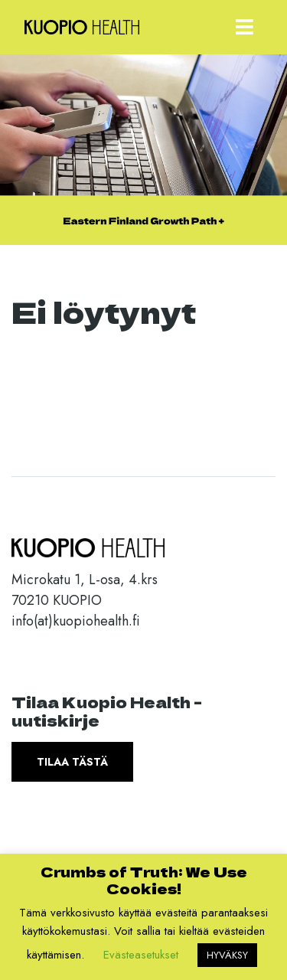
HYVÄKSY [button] (227, 955)
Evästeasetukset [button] (141, 955)
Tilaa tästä (72, 762)
